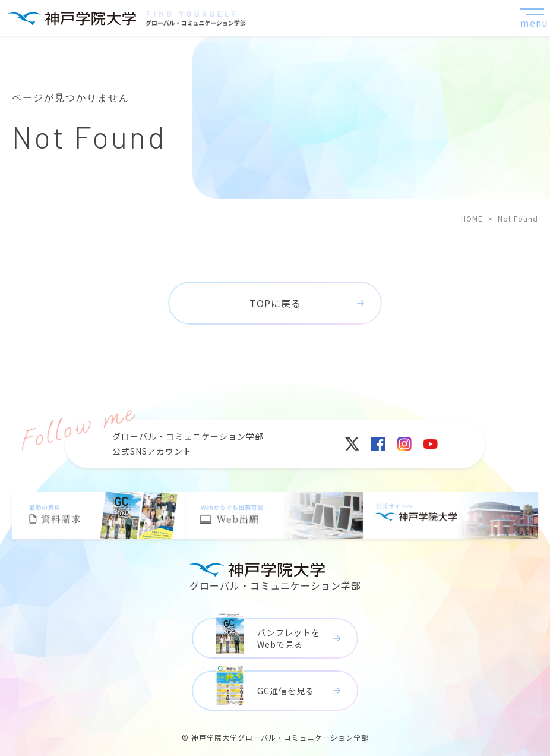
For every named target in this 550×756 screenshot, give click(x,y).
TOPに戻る (275, 303)
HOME (472, 218)
